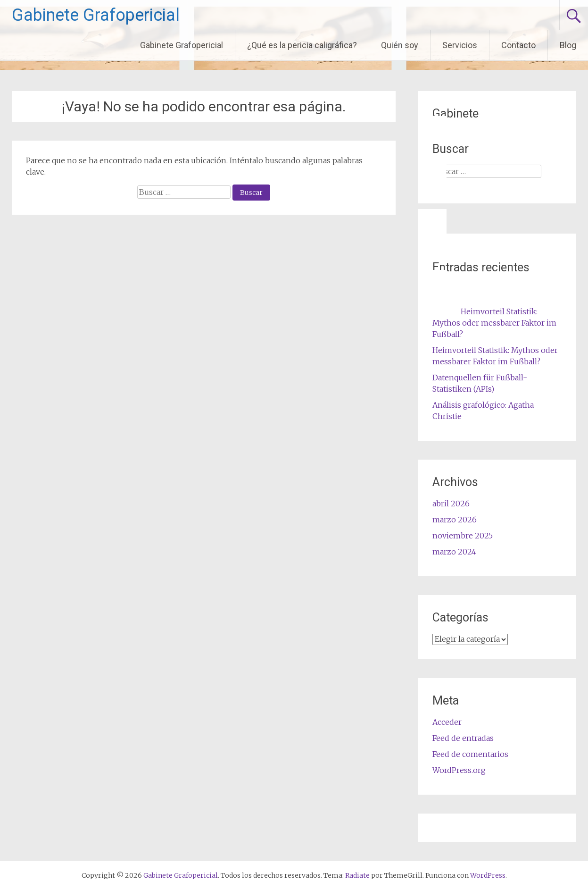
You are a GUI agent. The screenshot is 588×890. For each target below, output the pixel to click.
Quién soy (400, 45)
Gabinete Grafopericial (96, 15)
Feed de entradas (463, 738)
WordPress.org (459, 770)
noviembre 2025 (463, 536)
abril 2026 (451, 504)
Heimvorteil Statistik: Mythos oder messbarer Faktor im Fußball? (494, 323)
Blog (568, 45)
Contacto (518, 45)
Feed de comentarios (470, 754)
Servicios (460, 45)
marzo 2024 (454, 552)
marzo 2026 (455, 520)
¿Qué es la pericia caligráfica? (302, 45)
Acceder (447, 722)
